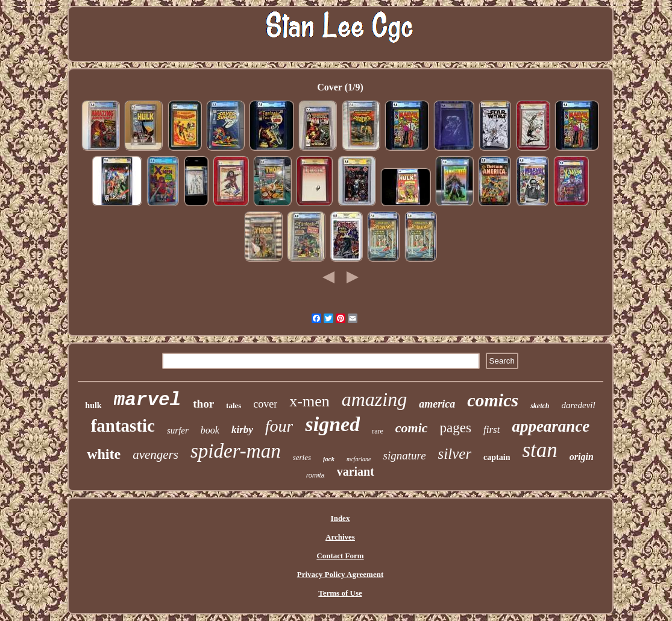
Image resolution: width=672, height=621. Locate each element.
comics (493, 400)
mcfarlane (359, 459)
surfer (178, 430)
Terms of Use (340, 593)
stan (539, 450)
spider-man (236, 451)
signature (404, 456)
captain (497, 457)
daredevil (579, 405)
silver (455, 454)
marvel (148, 400)
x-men (309, 401)
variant (356, 471)
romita (316, 475)
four (279, 426)
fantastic (123, 426)
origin (582, 457)
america (437, 404)
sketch (540, 406)
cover (265, 404)
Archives (340, 537)
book (210, 430)
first (491, 430)
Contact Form (340, 556)
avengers (155, 455)
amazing (374, 399)
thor (203, 404)
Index (341, 518)
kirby (242, 430)
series (302, 457)
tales (234, 405)
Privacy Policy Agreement (340, 574)
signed (332, 424)
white (104, 454)
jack (329, 459)
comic (412, 428)
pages (456, 428)
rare (378, 431)
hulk (93, 405)
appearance (551, 426)
